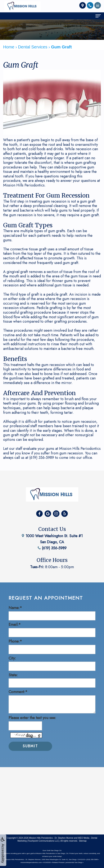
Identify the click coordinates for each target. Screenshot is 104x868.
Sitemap (83, 841)
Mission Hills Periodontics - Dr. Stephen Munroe (51, 838)
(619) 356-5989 (52, 539)
